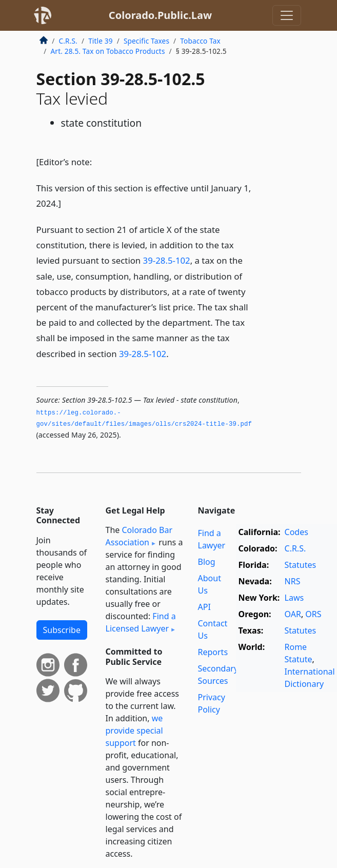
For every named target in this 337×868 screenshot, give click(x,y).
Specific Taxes (146, 41)
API (204, 607)
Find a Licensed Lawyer (141, 622)
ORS (313, 614)
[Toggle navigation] (287, 15)
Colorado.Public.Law (160, 15)
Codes (296, 532)
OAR (293, 614)
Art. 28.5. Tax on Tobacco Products (108, 51)
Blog (207, 562)
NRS (293, 581)
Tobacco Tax (200, 41)
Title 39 (101, 41)
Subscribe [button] (62, 630)
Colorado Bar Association (139, 536)
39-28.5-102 (167, 260)
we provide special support (134, 731)
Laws (294, 598)
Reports (213, 652)
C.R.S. (68, 41)
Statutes (301, 565)
